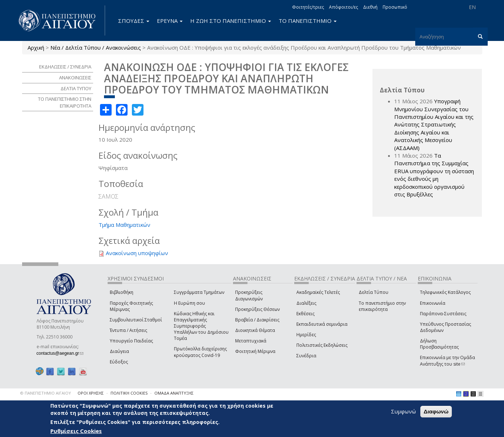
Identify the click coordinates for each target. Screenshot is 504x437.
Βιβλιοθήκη (122, 292)
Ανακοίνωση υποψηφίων (137, 253)
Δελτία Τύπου (374, 292)
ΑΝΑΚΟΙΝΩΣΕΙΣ (75, 78)
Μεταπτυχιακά (251, 341)
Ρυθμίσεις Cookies (76, 431)
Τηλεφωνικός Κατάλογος (445, 292)
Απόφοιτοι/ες (343, 7)
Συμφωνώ (403, 411)
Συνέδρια (306, 356)
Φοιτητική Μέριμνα (255, 351)
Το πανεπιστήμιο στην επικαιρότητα (382, 306)
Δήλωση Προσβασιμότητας (439, 344)
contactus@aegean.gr (60, 353)
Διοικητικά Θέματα (255, 330)
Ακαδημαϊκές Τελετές (318, 292)
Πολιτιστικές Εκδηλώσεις (322, 345)
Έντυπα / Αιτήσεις (128, 330)
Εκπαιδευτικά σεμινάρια (322, 324)
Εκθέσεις (305, 314)
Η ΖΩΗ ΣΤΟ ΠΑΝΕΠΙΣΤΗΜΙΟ (231, 21)
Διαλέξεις (306, 303)
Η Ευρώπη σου (189, 303)
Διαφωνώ (436, 411)
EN (472, 7)
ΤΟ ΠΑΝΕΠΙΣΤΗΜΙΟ (308, 21)
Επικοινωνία (433, 303)
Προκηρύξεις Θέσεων (257, 309)
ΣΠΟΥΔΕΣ (134, 21)
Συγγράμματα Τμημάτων (199, 292)
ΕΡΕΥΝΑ (170, 21)
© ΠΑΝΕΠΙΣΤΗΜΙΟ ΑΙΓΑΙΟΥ (46, 393)
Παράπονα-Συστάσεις (443, 314)
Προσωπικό (395, 7)
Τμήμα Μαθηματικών (124, 225)
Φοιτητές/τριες (308, 7)
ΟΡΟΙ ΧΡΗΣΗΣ (91, 393)
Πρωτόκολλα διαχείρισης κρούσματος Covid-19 (200, 352)
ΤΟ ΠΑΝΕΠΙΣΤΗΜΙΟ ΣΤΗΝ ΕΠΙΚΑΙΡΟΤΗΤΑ (65, 102)
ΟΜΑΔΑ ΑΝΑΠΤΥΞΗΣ (174, 393)
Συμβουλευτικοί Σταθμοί (136, 320)
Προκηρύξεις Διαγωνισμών (249, 295)
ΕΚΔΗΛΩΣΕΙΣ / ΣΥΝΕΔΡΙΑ (65, 67)
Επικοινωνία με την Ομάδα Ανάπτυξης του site (447, 361)
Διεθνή (370, 7)
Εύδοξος (119, 362)
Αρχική (36, 47)
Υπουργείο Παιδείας (131, 341)
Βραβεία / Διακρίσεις (257, 320)
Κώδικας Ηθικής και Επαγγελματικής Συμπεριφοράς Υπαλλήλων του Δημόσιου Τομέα (201, 326)
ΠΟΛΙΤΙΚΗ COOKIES (129, 393)
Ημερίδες (306, 335)
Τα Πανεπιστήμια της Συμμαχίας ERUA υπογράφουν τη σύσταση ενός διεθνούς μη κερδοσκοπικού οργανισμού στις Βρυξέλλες (434, 175)
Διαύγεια (119, 351)
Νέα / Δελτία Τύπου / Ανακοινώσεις (96, 47)
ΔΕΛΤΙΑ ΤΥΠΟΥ (76, 88)
